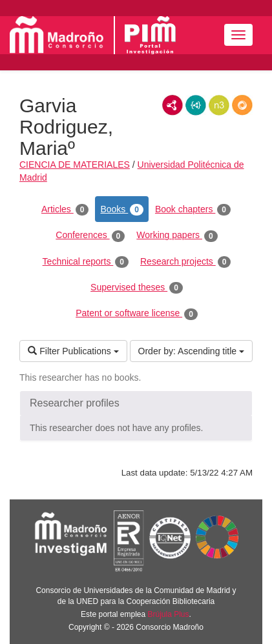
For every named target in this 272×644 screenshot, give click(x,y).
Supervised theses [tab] (137, 288)
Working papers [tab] (177, 236)
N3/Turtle (219, 105)
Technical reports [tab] (86, 262)
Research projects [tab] (185, 262)
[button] (136, 403)
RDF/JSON (242, 105)
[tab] (136, 403)
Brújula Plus (169, 614)
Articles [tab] (65, 210)
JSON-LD (196, 105)
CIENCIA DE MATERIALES (75, 165)
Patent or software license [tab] (137, 314)
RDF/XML (173, 105)
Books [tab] (122, 210)
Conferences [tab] (90, 236)
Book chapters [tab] (193, 210)
